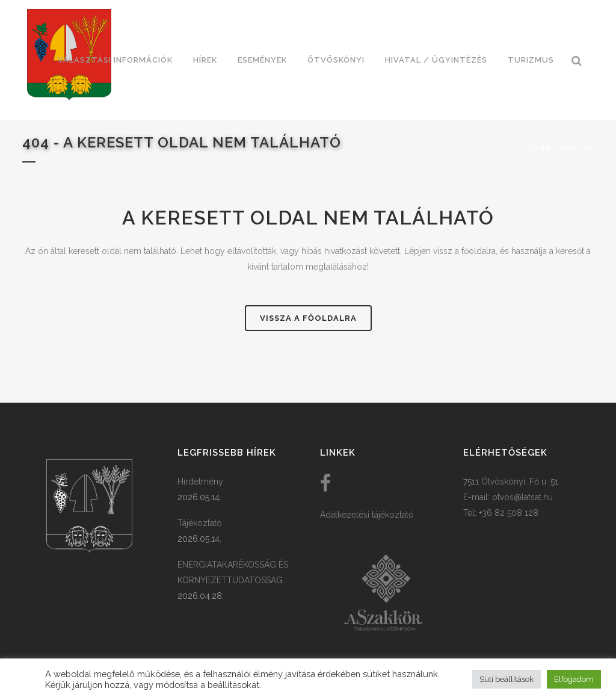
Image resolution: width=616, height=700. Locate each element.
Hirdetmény (200, 482)
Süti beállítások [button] (507, 679)
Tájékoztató (200, 523)
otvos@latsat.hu (522, 497)
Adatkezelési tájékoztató (367, 515)
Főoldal (537, 148)
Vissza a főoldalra (308, 318)
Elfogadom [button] (574, 679)
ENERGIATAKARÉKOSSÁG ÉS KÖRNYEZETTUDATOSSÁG (233, 572)
